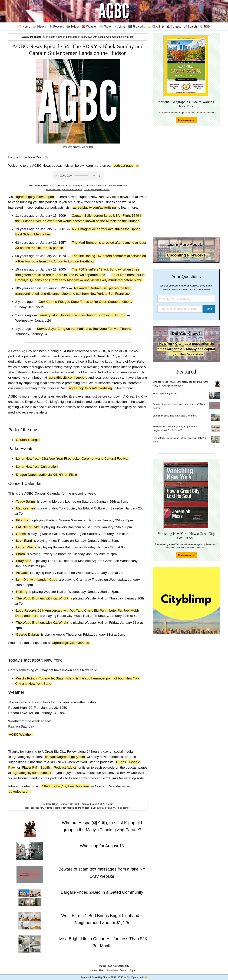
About (102, 970)
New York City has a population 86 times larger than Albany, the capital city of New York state (186, 349)
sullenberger (60, 808)
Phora (20, 554)
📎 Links (120, 26)
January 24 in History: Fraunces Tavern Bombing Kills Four (82, 315)
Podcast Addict (65, 767)
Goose (21, 534)
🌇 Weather (89, 26)
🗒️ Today (106, 26)
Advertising (112, 970)
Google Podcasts (101, 189)
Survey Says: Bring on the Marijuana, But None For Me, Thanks (84, 329)
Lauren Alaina (26, 547)
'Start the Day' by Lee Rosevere (66, 786)
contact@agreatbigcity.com (65, 757)
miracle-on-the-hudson (78, 808)
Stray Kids (24, 561)
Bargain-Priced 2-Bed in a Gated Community (175, 416)
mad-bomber (124, 808)
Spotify (45, 767)
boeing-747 (111, 808)
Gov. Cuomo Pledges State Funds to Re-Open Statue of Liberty (85, 302)
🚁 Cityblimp (156, 26)
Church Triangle (28, 440)
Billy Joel (23, 520)
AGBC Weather (20, 734)
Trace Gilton (52, 804)
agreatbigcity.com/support (35, 197)
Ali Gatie (22, 573)
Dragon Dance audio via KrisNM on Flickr (47, 475)
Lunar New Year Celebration (37, 467)
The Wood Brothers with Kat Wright (42, 598)
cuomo (49, 808)
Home (94, 970)
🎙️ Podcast (56, 26)
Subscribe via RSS (73, 189)
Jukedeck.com (20, 791)
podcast (35, 808)
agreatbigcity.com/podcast (32, 773)
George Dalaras (28, 634)
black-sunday (98, 808)
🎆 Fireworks (137, 26)
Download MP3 (54, 189)
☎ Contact (174, 26)
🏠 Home (24, 26)
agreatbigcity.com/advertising (94, 207)
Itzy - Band (24, 541)
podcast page (123, 166)
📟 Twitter (73, 26)
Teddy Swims (26, 501)
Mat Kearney (25, 508)
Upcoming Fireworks (186, 255)
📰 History (40, 26)
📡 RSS (205, 26)
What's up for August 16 (165, 393)
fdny (42, 808)
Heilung (22, 592)
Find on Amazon (186, 120)
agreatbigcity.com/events (71, 643)
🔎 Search (190, 26)
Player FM (30, 767)
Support (133, 970)
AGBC (89, 147)
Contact (124, 970)
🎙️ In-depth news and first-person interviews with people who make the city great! (78, 37)
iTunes (87, 189)
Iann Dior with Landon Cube (37, 580)
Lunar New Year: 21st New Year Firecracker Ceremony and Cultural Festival (72, 459)
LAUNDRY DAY (28, 527)
